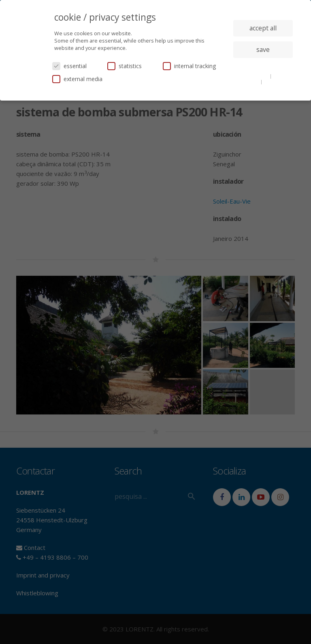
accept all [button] (263, 28)
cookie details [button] (253, 76)
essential (69, 66)
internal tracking (189, 66)
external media (77, 79)
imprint (272, 82)
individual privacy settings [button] (263, 66)
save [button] (263, 49)
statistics (125, 66)
